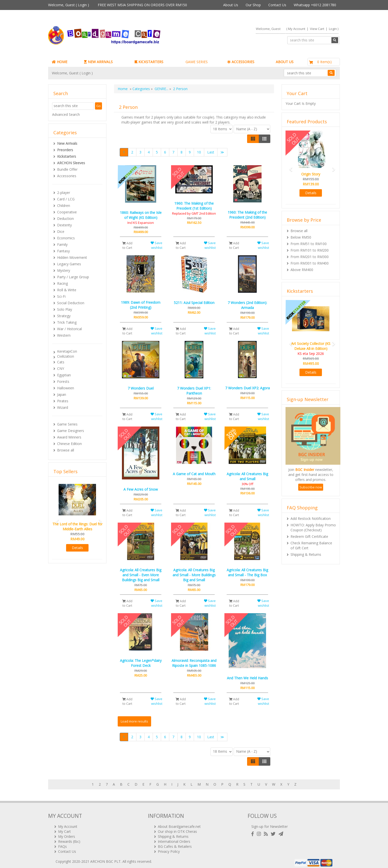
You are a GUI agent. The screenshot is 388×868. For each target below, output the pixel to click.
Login (82, 5)
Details (77, 548)
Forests (63, 381)
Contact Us (277, 5)
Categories (141, 89)
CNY (61, 368)
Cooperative (67, 212)
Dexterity (64, 225)
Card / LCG (66, 199)
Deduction (65, 218)
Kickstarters (67, 156)
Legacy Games (69, 264)
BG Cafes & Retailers (175, 843)
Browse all (66, 450)
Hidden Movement (72, 257)
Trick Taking (67, 322)
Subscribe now (311, 487)
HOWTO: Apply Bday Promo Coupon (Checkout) (313, 527)
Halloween (66, 388)
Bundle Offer (67, 169)
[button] (56, 519)
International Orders (174, 838)
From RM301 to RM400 (310, 263)
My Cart (64, 828)
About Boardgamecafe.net (179, 823)
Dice (61, 231)
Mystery (64, 270)
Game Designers (71, 431)
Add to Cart (127, 245)
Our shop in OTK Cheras (177, 828)
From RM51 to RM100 (309, 244)
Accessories (67, 176)
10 (199, 152)
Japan (62, 394)
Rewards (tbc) (69, 838)
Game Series (67, 424)
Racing (62, 283)
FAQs (62, 843)
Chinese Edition (69, 444)
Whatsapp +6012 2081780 (315, 5)
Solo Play (65, 309)
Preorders (65, 150)
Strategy (64, 316)
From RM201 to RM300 (310, 257)
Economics (66, 238)
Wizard (63, 407)
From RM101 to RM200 (310, 250)
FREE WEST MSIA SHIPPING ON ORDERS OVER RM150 (142, 5)
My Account (297, 29)
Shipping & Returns (306, 554)
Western (64, 335)
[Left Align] (253, 139)
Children (64, 206)
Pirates (63, 401)
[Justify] (264, 139)
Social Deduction (71, 303)
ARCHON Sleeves (71, 163)
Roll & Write (67, 290)
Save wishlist (156, 245)
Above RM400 (302, 270)
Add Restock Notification (311, 518)
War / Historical (69, 329)
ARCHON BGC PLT (105, 858)
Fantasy (63, 251)
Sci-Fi (61, 296)
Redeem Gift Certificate (309, 536)
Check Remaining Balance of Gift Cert (311, 545)
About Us (231, 5)
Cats (61, 362)
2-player (64, 193)
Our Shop (253, 5)
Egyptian (64, 375)
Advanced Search (66, 114)
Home (123, 89)
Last (211, 152)
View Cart (317, 29)
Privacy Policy (169, 848)
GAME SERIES (197, 62)
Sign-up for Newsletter (270, 823)
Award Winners (69, 437)
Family (62, 244)
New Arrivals (67, 143)
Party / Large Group (73, 277)
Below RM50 (301, 237)
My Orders (67, 833)
